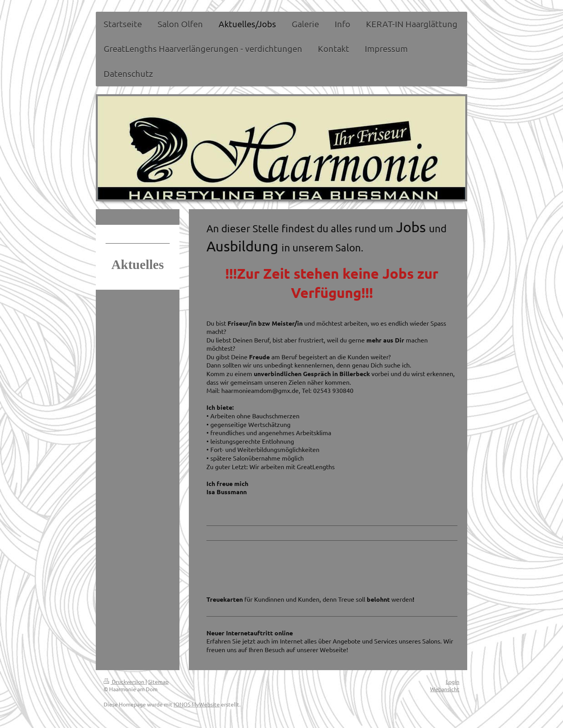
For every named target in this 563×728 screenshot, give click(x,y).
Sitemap (158, 681)
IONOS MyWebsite (197, 704)
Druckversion (125, 681)
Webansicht (445, 689)
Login (453, 681)
